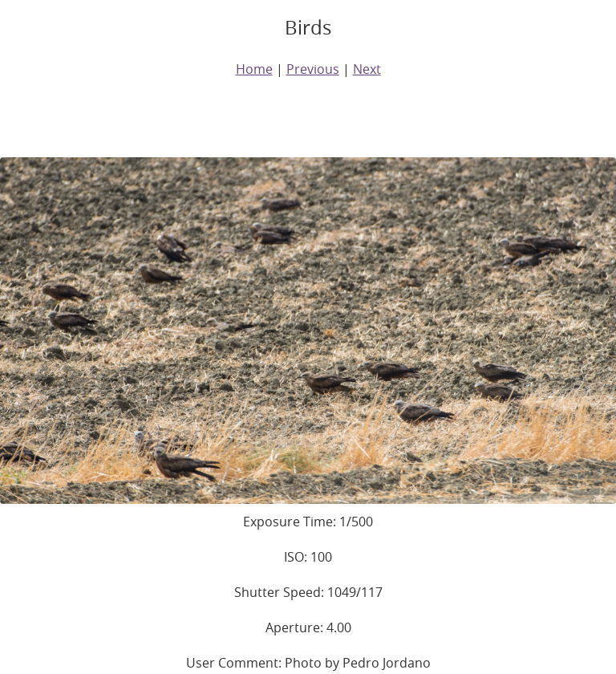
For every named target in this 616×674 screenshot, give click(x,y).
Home (254, 69)
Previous (313, 69)
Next (367, 69)
